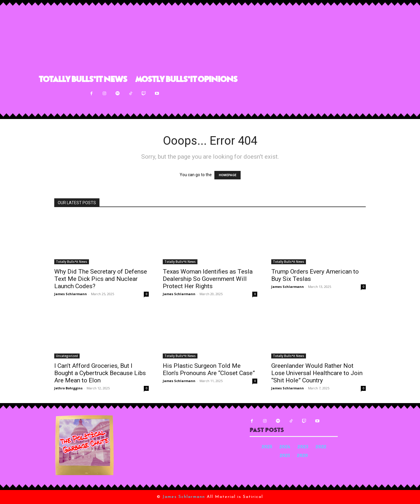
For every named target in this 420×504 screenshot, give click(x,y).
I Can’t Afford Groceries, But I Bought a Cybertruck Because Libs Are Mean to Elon (100, 373)
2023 (303, 447)
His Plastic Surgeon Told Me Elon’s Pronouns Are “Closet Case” (209, 369)
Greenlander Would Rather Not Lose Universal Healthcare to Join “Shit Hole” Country (317, 373)
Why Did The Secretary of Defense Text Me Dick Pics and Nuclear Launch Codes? (101, 279)
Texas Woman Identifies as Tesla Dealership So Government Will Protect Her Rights (208, 279)
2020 (302, 456)
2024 (285, 447)
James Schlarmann (71, 294)
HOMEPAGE (228, 175)
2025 (267, 447)
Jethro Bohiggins (68, 388)
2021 (285, 456)
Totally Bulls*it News (72, 262)
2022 (321, 447)
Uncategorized (67, 356)
